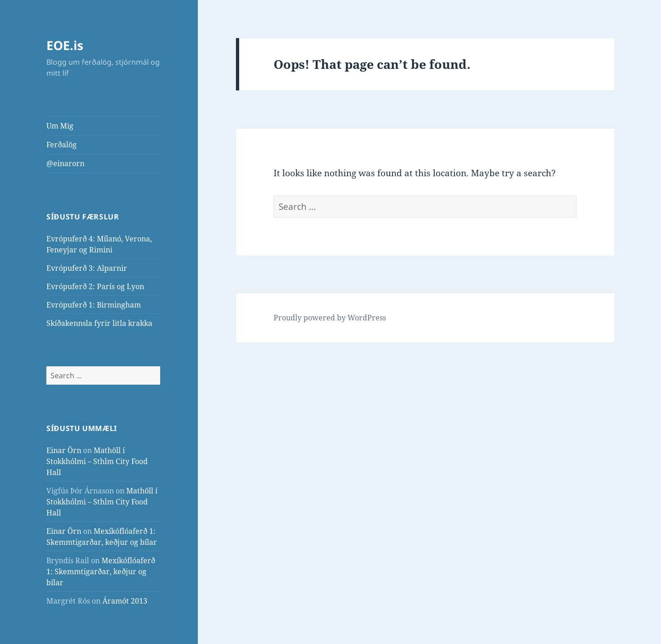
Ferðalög (62, 145)
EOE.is (65, 45)
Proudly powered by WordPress (330, 318)
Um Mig (60, 126)
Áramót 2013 (125, 601)
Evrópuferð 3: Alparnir (87, 268)
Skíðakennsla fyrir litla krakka (99, 323)
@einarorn (65, 163)
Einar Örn (64, 450)
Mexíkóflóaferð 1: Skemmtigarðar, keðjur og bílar (101, 571)
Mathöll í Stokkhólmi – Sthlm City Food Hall (97, 461)
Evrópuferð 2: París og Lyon (95, 286)
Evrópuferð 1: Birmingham (94, 305)
